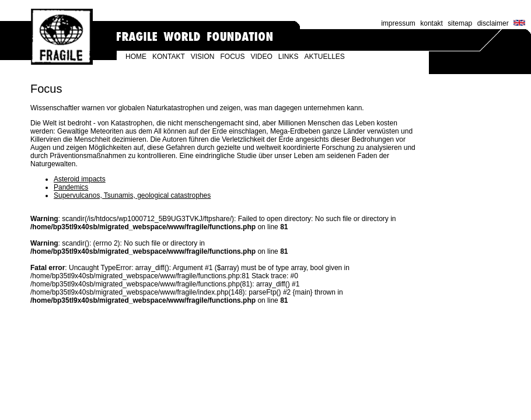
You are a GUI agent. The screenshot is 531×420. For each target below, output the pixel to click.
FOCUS (232, 57)
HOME (136, 57)
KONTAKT (169, 57)
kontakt (432, 23)
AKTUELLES (325, 57)
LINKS (289, 57)
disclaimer (493, 23)
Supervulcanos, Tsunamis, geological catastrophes (132, 195)
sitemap (460, 23)
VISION (203, 57)
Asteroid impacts (80, 179)
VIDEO (261, 57)
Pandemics (71, 187)
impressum (398, 23)
